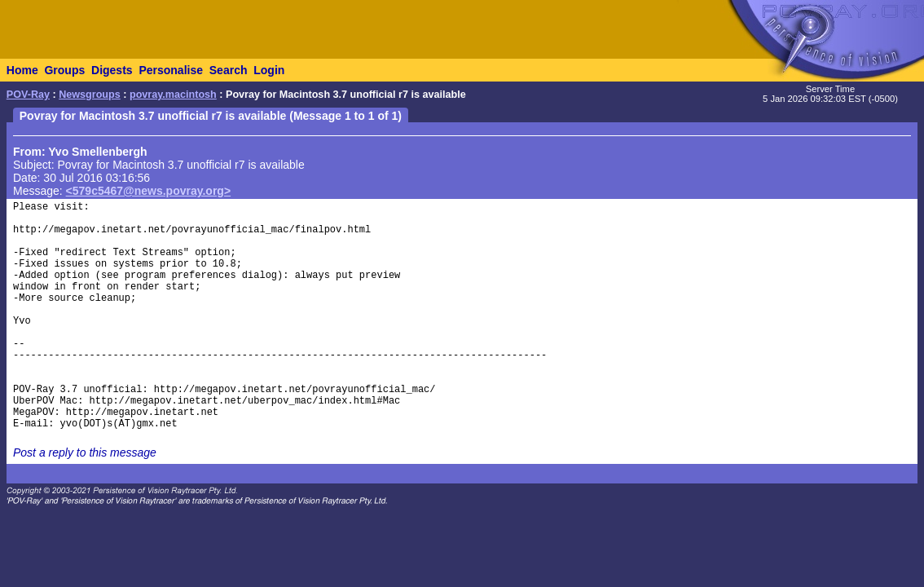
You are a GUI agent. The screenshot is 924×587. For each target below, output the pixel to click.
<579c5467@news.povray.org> (149, 191)
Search (229, 70)
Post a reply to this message (85, 452)
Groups (64, 70)
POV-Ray (28, 95)
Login (269, 70)
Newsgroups (90, 95)
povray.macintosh (173, 95)
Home (22, 70)
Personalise (171, 70)
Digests (112, 70)
